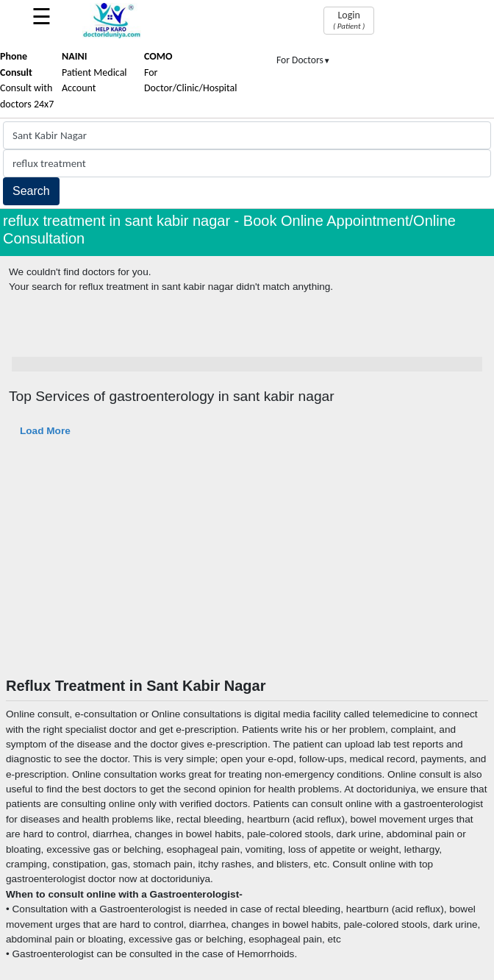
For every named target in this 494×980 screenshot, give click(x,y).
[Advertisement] (247, 567)
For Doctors (304, 60)
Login (349, 20)
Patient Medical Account (94, 72)
